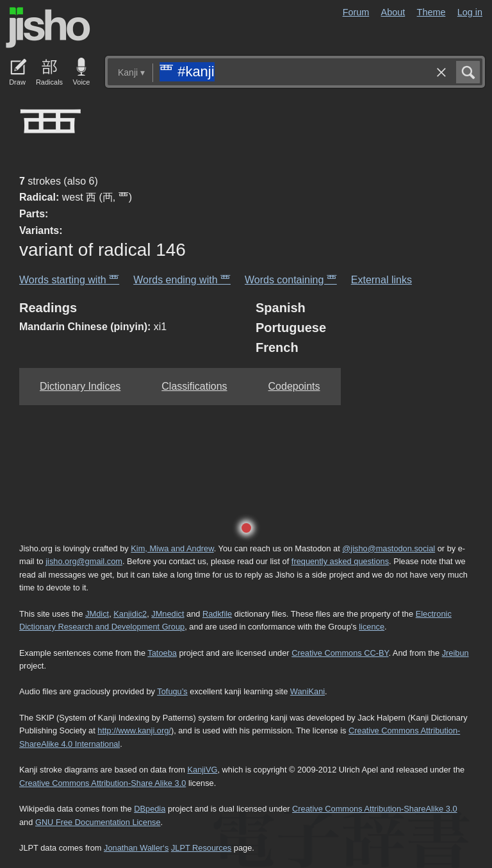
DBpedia (150, 809)
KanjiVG (202, 770)
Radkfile (217, 614)
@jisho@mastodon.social (389, 548)
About (393, 12)
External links (381, 280)
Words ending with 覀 (182, 280)
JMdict (97, 614)
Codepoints (294, 386)
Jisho (48, 28)
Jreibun (455, 653)
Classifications (194, 386)
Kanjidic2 (130, 614)
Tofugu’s (172, 691)
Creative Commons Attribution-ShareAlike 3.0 (374, 809)
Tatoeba (162, 653)
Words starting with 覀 (69, 280)
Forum (356, 12)
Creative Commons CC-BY (340, 653)
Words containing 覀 (291, 280)
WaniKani (307, 691)
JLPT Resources (201, 848)
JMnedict (168, 614)
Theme (431, 12)
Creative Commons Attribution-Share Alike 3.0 (102, 783)
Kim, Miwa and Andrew (172, 548)
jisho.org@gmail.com (84, 561)
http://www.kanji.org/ (134, 730)
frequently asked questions (340, 561)
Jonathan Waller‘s (136, 848)
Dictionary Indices (80, 386)
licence (372, 627)
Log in (470, 12)
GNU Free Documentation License (98, 822)
